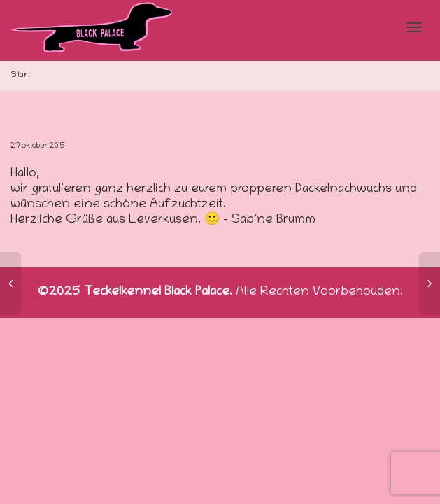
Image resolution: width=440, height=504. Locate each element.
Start (21, 75)
